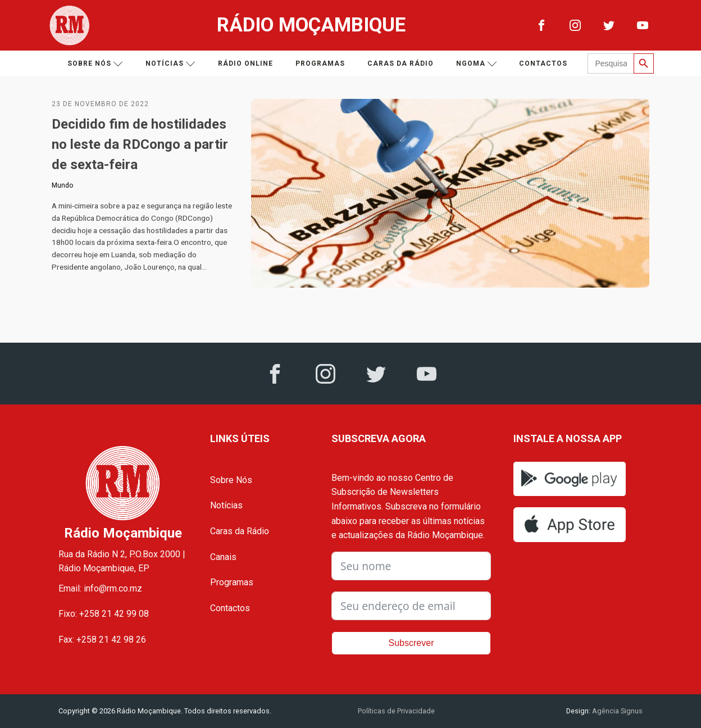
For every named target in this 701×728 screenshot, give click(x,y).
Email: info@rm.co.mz (100, 588)
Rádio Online (245, 63)
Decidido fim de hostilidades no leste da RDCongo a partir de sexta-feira (140, 144)
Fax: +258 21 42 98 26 (102, 640)
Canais (223, 557)
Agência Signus (616, 711)
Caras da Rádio (400, 63)
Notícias (170, 64)
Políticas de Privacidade (396, 711)
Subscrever (411, 643)
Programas (320, 63)
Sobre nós (95, 64)
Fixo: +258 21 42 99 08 (104, 614)
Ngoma (477, 64)
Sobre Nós (231, 480)
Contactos (543, 63)
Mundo (62, 185)
